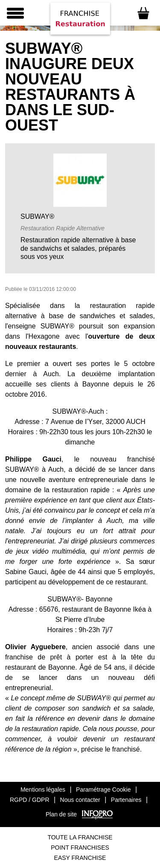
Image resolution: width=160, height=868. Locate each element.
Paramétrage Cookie (103, 790)
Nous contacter (80, 800)
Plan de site (61, 814)
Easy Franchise (80, 858)
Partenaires (126, 800)
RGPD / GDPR (30, 800)
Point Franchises (80, 848)
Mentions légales (43, 790)
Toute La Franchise (80, 837)
